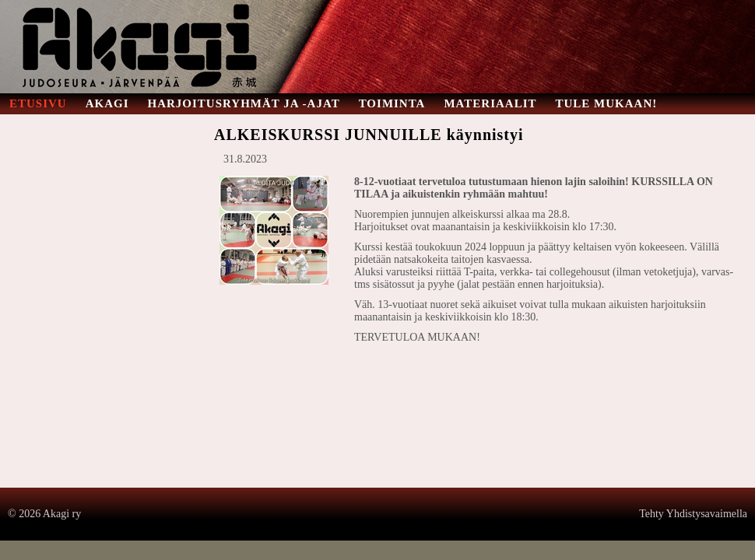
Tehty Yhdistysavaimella (693, 514)
